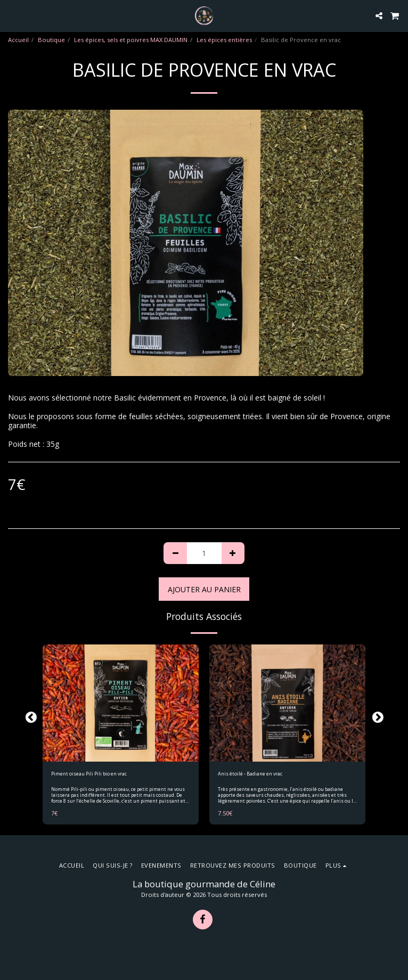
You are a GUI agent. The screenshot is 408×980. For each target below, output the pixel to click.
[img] (121, 703)
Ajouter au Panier (204, 589)
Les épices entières (224, 40)
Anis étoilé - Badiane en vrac (250, 774)
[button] (12, 15)
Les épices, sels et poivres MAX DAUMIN (131, 40)
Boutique (51, 40)
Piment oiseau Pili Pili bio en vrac (89, 774)
